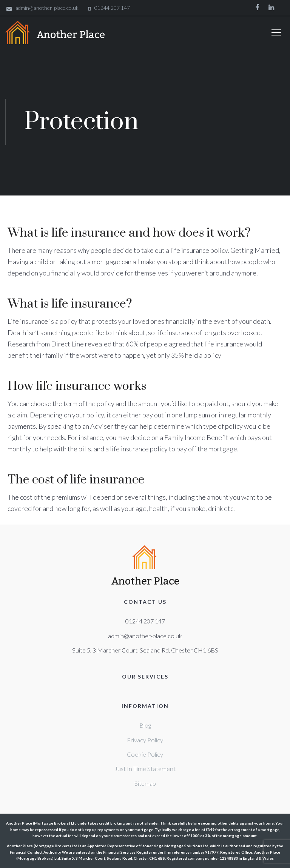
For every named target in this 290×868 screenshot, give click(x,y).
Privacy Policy (145, 740)
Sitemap (145, 783)
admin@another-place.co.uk (145, 636)
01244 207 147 (145, 621)
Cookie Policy (145, 754)
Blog (145, 725)
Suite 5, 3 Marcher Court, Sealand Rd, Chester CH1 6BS (145, 650)
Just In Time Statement (145, 769)
